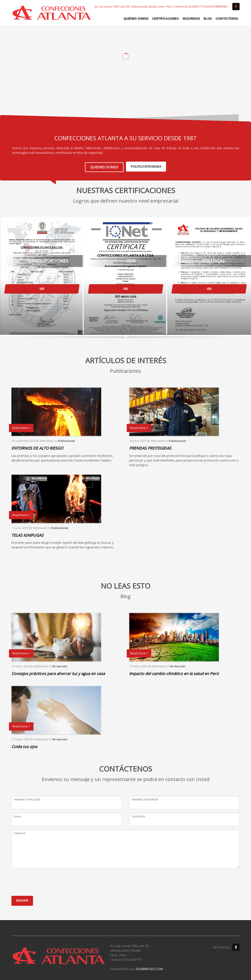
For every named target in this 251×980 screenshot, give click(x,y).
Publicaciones (66, 440)
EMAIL (18, 815)
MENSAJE (20, 832)
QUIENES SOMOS (104, 166)
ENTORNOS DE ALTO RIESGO (37, 447)
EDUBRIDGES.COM (150, 968)
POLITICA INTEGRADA (146, 166)
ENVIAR (22, 900)
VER (42, 288)
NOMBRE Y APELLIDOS (27, 799)
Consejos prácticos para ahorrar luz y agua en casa (58, 673)
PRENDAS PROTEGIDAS (150, 447)
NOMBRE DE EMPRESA (145, 799)
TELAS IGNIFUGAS (27, 534)
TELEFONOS (138, 815)
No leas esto (60, 665)
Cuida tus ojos (24, 746)
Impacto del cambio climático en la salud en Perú (174, 673)
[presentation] (48, 880)
